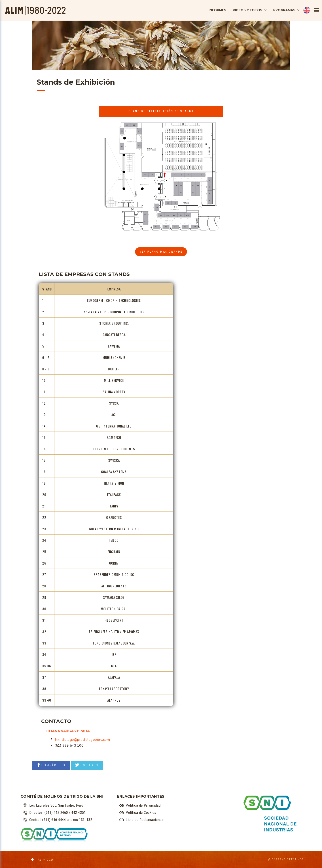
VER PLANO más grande (161, 252)
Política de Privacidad (140, 805)
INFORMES (217, 10)
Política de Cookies (138, 813)
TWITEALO (87, 765)
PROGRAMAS (284, 10)
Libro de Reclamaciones (142, 820)
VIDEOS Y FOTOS (248, 10)
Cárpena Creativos (288, 859)
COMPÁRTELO (51, 765)
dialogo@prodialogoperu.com (86, 740)
